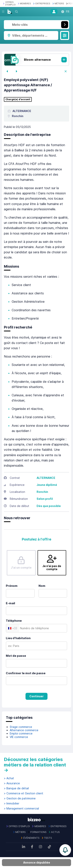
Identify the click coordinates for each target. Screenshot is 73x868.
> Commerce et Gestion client (24, 793)
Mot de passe (16, 656)
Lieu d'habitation (18, 638)
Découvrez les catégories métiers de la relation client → (35, 765)
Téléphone (14, 621)
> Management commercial (21, 809)
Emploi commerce (21, 733)
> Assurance (12, 783)
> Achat (9, 778)
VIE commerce (19, 737)
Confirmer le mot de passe (26, 673)
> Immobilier (12, 803)
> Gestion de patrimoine (20, 798)
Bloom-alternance (37, 60)
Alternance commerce (24, 730)
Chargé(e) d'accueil (18, 99)
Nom (42, 586)
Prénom (12, 586)
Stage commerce (21, 727)
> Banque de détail (16, 788)
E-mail (10, 603)
